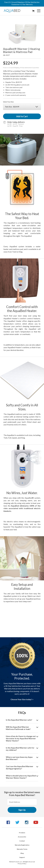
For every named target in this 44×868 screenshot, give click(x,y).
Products (22, 833)
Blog (22, 853)
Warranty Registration (22, 845)
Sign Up (22, 810)
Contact (22, 841)
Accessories (22, 837)
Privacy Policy (22, 864)
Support (22, 857)
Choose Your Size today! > (22, 699)
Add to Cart (22, 116)
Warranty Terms (22, 849)
